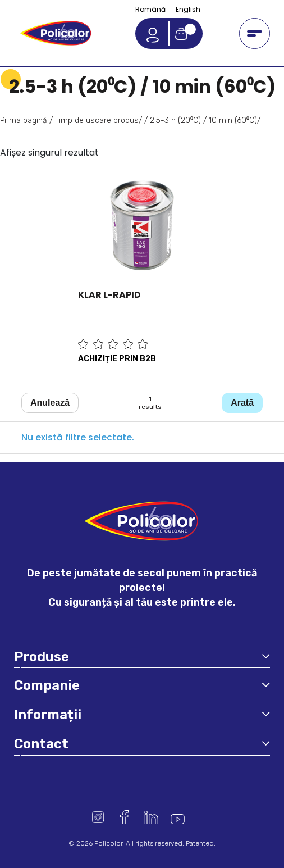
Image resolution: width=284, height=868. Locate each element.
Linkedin (151, 817)
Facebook (124, 817)
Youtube (178, 817)
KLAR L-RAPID (109, 295)
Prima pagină (24, 121)
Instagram (98, 817)
